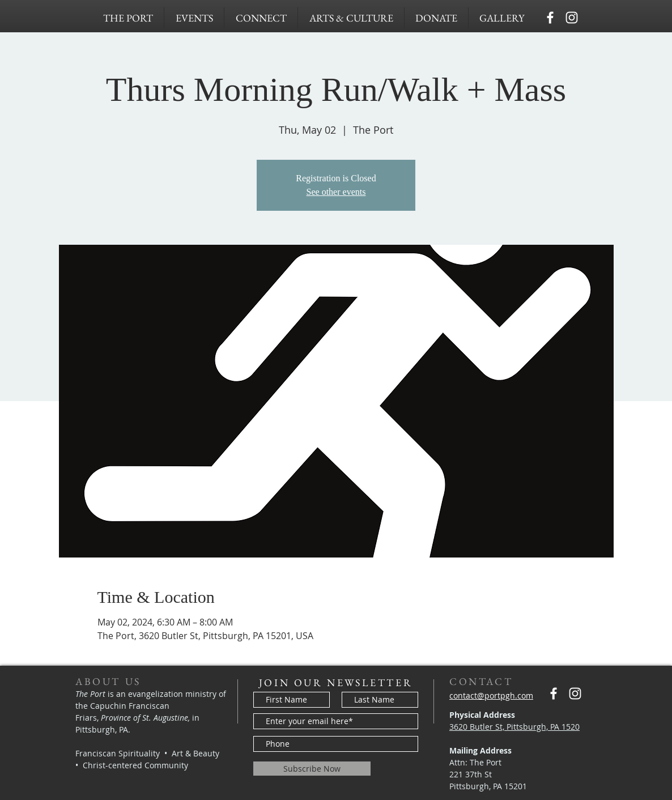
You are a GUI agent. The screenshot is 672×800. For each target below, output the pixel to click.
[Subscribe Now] (312, 769)
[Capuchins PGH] (550, 18)
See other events (336, 192)
